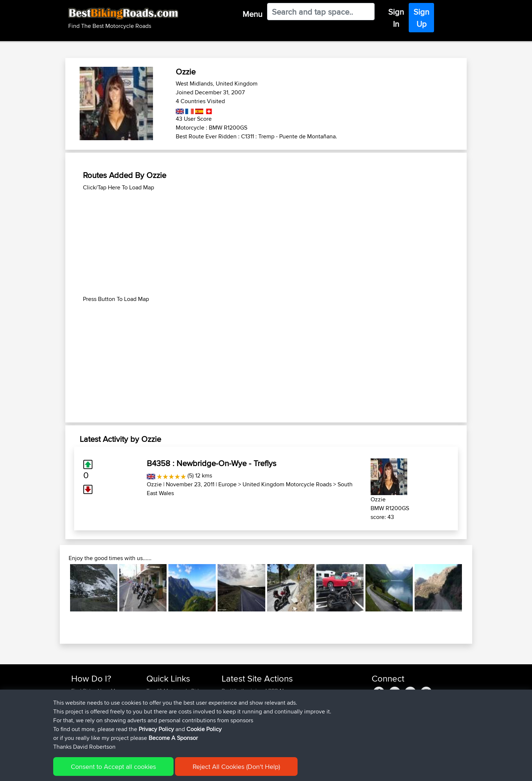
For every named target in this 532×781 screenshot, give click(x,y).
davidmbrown (239, 726)
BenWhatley (236, 691)
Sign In (396, 18)
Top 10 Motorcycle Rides (175, 691)
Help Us (156, 735)
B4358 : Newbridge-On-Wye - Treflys (212, 463)
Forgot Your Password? (99, 717)
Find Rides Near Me (95, 691)
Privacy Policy (170, 770)
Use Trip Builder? (92, 700)
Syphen (231, 717)
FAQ (76, 735)
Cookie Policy (206, 770)
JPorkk (231, 709)
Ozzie (154, 484)
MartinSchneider (242, 700)
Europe (227, 484)
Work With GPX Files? (97, 709)
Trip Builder (160, 709)
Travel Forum (162, 700)
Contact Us (160, 726)
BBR (273, 691)
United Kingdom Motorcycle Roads (287, 484)
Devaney (233, 735)
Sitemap (140, 770)
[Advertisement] (266, 243)
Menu (252, 14)
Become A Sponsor (94, 726)
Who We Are (161, 717)
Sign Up (421, 18)
